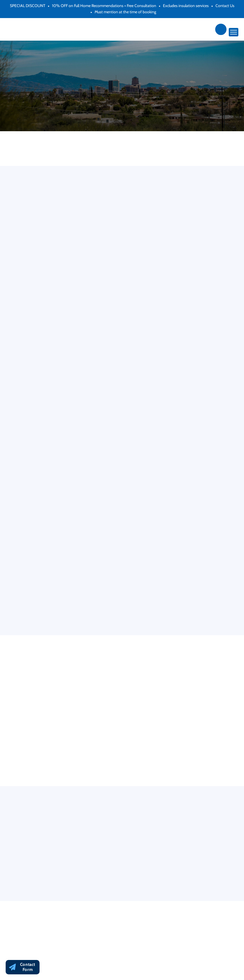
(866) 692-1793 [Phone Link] (221, 29)
